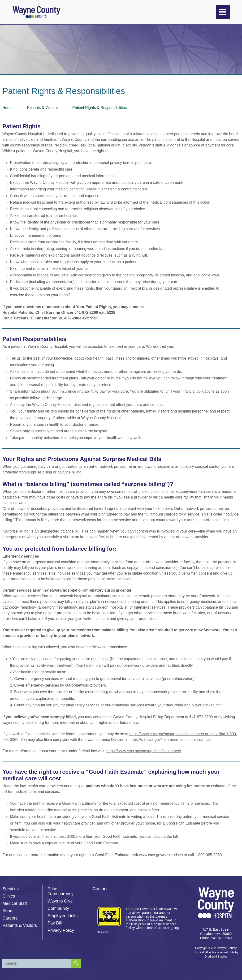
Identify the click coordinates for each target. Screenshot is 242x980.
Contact (100, 889)
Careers (10, 918)
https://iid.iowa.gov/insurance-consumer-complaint (171, 740)
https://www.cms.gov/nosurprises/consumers (144, 751)
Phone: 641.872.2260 (216, 938)
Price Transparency (60, 891)
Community (58, 908)
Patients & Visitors (20, 925)
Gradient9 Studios (216, 957)
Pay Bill (55, 923)
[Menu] (223, 12)
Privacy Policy (61, 930)
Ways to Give (60, 901)
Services (11, 889)
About (8, 911)
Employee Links (63, 916)
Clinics (9, 896)
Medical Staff (15, 903)
